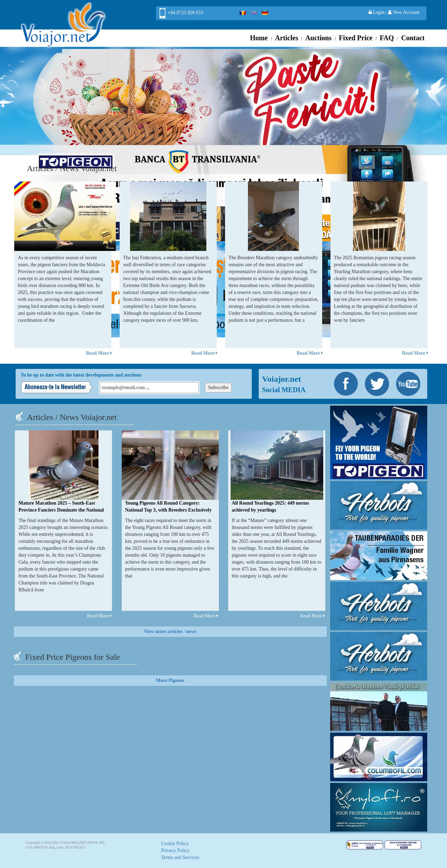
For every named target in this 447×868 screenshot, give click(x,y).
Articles (287, 38)
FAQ (387, 38)
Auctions (319, 38)
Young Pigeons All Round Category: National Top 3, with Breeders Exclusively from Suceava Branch (168, 510)
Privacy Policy (175, 850)
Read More (99, 353)
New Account (404, 12)
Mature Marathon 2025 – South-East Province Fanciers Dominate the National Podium (61, 510)
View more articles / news (170, 631)
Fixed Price (356, 38)
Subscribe (218, 387)
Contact (413, 38)
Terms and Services (180, 857)
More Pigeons (170, 680)
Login (377, 12)
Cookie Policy (175, 844)
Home (259, 38)
